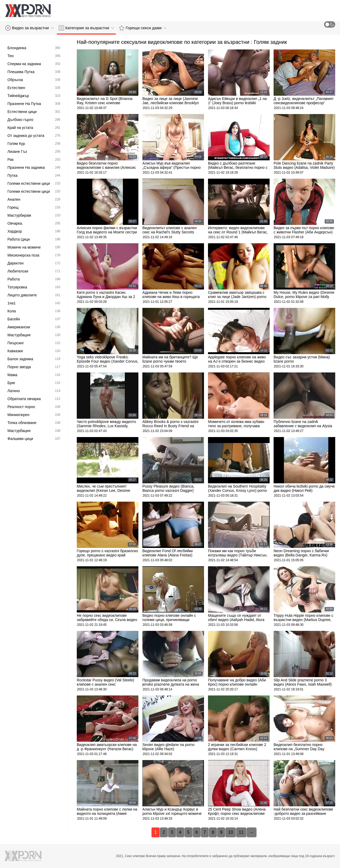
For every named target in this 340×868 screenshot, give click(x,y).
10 (231, 832)
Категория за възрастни (86, 28)
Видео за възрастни (29, 28)
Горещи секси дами (143, 28)
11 (241, 832)
